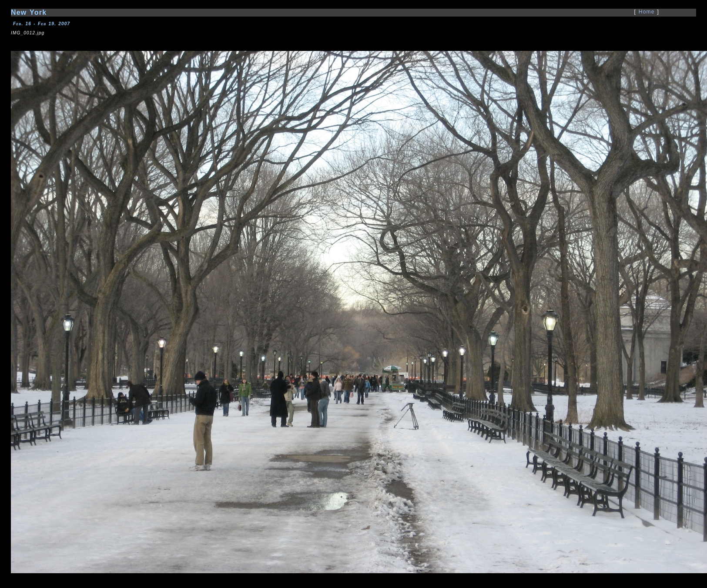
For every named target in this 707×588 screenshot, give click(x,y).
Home (647, 12)
